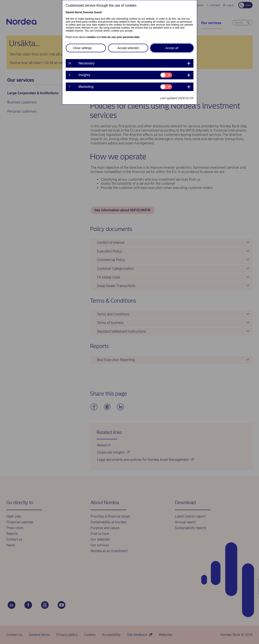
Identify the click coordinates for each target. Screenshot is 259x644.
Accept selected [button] (128, 48)
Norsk (79, 12)
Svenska (88, 12)
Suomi (98, 12)
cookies (91, 37)
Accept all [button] (172, 48)
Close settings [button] (82, 48)
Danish (70, 12)
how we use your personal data (120, 37)
